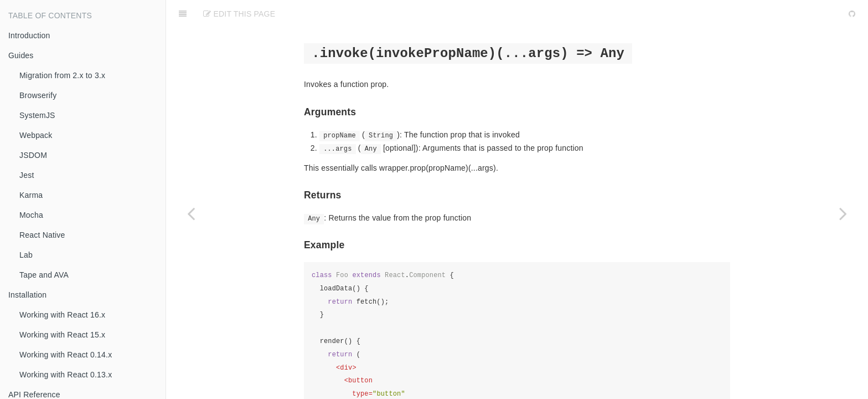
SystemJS (37, 115)
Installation (27, 295)
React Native (42, 235)
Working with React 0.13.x (66, 375)
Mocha (31, 215)
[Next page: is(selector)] (843, 213)
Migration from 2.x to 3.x (62, 75)
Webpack (36, 135)
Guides (21, 55)
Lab (26, 255)
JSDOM (33, 155)
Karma (31, 195)
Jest (27, 175)
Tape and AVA (44, 275)
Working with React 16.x (62, 315)
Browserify (38, 95)
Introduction (29, 35)
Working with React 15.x (62, 335)
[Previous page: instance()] (191, 213)
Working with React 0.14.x (66, 355)
